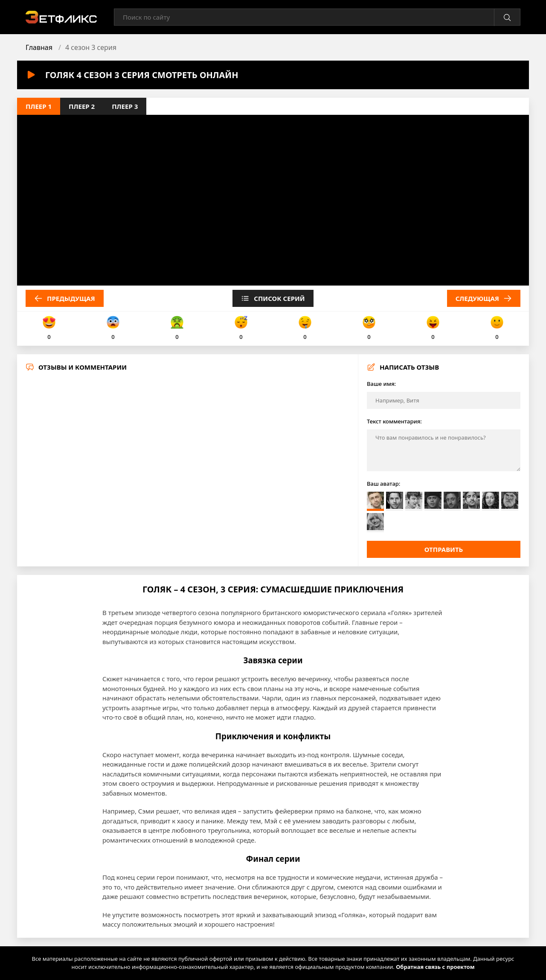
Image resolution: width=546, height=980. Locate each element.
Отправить (444, 549)
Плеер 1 (39, 106)
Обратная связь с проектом (435, 967)
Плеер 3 (125, 106)
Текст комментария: (394, 421)
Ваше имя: (381, 384)
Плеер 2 (82, 106)
